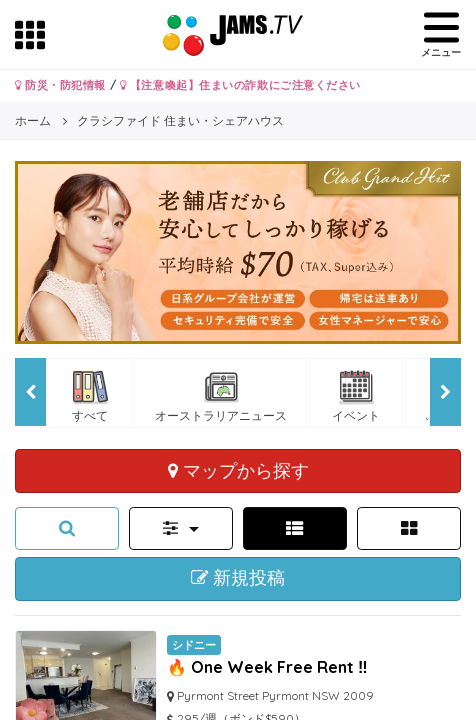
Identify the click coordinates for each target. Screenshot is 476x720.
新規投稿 (238, 578)
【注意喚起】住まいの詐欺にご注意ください (240, 85)
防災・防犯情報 (60, 85)
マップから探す (238, 470)
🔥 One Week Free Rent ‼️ (267, 667)
